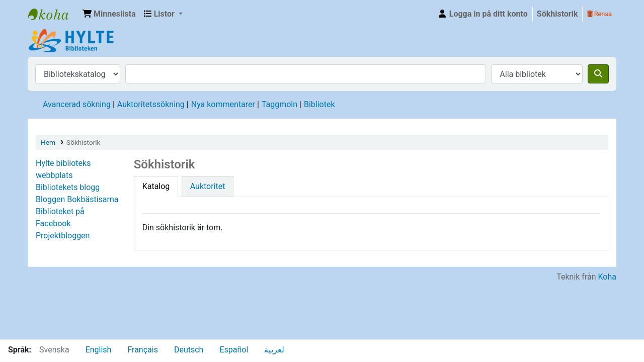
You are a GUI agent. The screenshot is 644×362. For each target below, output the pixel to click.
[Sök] (598, 74)
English (99, 350)
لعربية (274, 350)
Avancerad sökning (77, 104)
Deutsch (189, 350)
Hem (48, 142)
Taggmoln (279, 104)
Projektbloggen (63, 236)
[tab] (156, 187)
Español (234, 350)
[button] (109, 14)
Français (143, 350)
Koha (607, 277)
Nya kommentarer (223, 104)
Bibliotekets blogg (68, 187)
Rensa (599, 14)
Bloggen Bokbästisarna (77, 199)
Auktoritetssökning (151, 104)
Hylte (53, 14)
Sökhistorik (557, 14)
